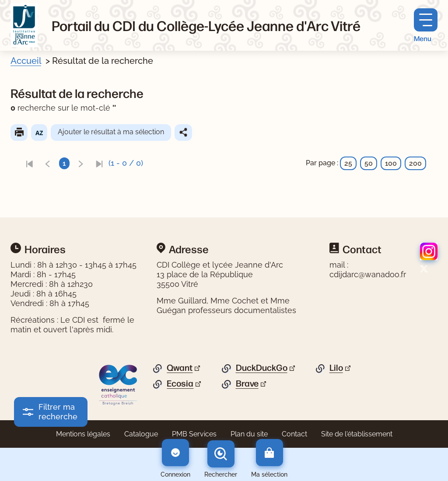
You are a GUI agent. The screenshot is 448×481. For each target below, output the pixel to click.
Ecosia (180, 383)
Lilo (336, 368)
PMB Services (194, 434)
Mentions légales (83, 434)
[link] (29, 163)
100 (391, 163)
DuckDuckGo (262, 368)
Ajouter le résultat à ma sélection (111, 132)
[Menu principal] (426, 26)
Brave (247, 383)
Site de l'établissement (357, 434)
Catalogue (141, 434)
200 (415, 163)
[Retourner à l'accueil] (24, 25)
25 (348, 163)
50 (369, 163)
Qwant (180, 368)
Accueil (26, 61)
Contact (294, 434)
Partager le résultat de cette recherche (183, 132)
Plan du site (249, 434)
